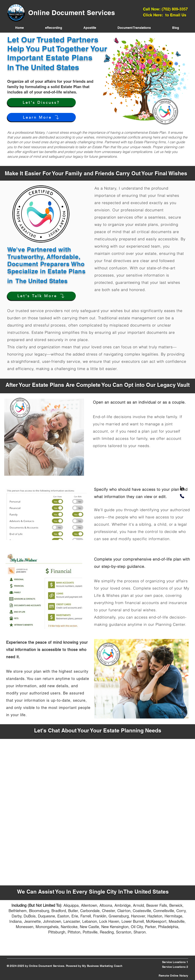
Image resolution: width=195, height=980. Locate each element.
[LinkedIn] (182, 489)
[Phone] (182, 496)
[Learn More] (42, 117)
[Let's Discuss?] (42, 102)
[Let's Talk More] (42, 296)
